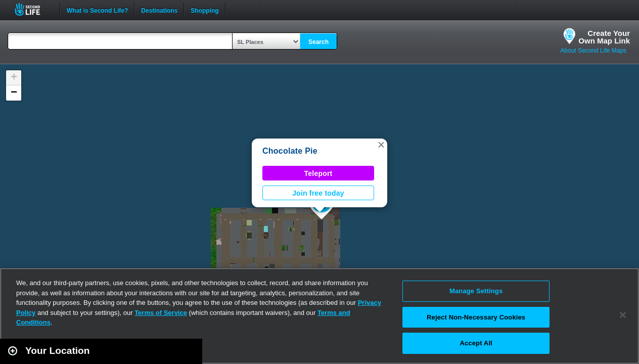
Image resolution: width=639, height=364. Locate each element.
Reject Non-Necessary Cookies (476, 317)
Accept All (476, 343)
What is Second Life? (97, 10)
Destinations (159, 10)
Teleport (318, 173)
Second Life (33, 9)
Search (318, 42)
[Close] (623, 315)
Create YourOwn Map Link (604, 37)
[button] (381, 145)
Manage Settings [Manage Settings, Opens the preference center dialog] (476, 291)
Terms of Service (161, 313)
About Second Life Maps (593, 51)
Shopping (204, 10)
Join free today (318, 193)
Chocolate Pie (290, 151)
